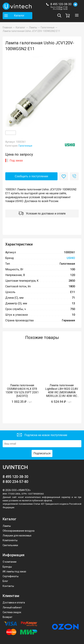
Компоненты (10, 540)
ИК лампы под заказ (14, 571)
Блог (5, 581)
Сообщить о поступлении (32, 176)
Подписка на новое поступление (42, 435)
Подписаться (42, 453)
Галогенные (25, 146)
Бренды (7, 567)
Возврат (8, 617)
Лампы (7, 526)
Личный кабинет (12, 607)
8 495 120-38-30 (61, 4)
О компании (10, 562)
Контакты (8, 586)
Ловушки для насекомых (17, 536)
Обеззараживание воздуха (19, 531)
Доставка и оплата (14, 603)
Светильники (10, 545)
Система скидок (12, 612)
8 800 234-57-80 (15, 482)
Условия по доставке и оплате (42, 214)
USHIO (71, 258)
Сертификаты (11, 576)
